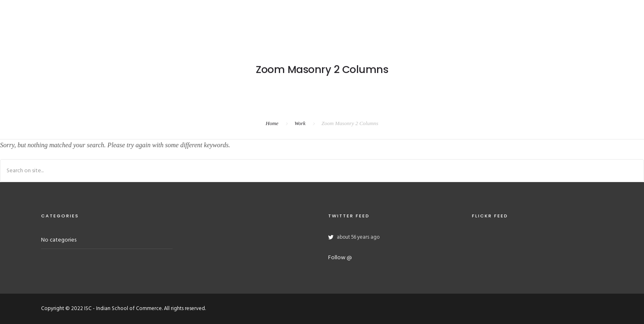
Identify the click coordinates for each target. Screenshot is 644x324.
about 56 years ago (358, 237)
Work (300, 123)
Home (272, 123)
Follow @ (340, 258)
